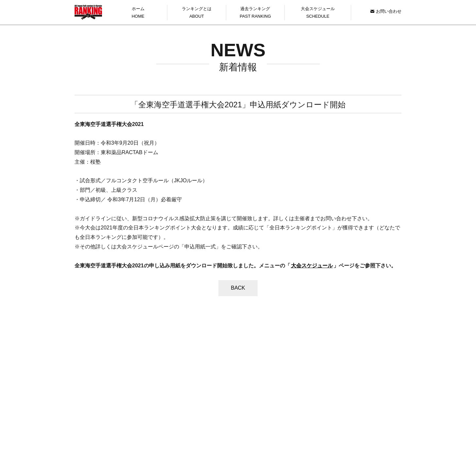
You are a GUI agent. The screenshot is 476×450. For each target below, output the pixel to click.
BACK (238, 288)
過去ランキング (255, 13)
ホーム (138, 13)
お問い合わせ (386, 11)
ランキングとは (196, 13)
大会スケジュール (318, 13)
